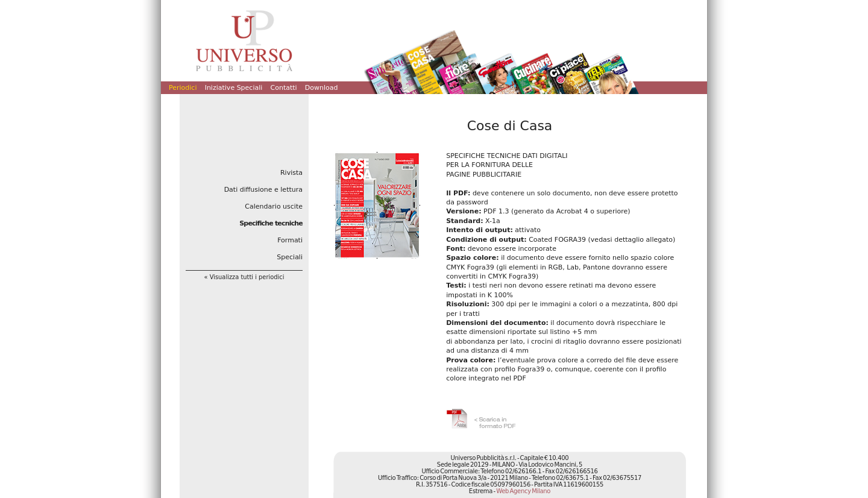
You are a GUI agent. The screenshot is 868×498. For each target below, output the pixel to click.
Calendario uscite (274, 206)
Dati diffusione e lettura (263, 190)
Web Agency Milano (523, 491)
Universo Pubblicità (244, 40)
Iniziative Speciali (234, 88)
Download (322, 88)
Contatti (284, 88)
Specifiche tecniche (271, 223)
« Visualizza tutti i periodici (244, 277)
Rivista (291, 173)
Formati (290, 240)
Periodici (183, 88)
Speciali (290, 257)
